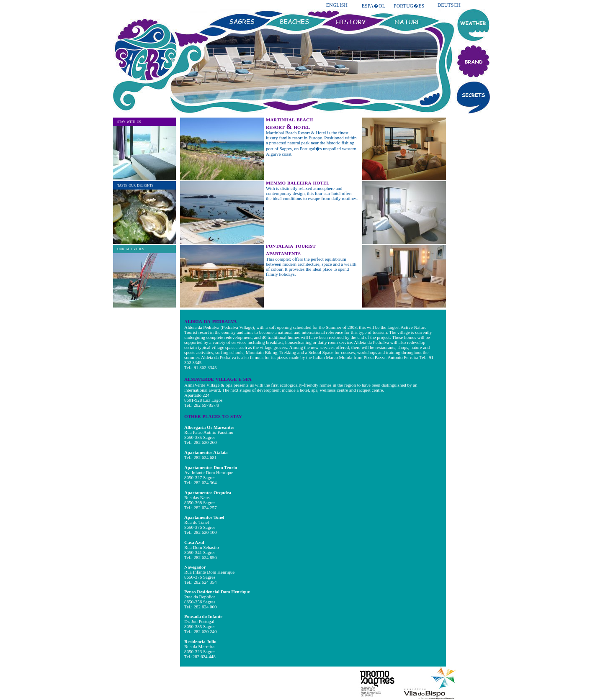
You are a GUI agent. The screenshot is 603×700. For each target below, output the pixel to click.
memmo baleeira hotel (298, 182)
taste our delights (135, 185)
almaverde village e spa (218, 378)
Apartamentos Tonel (204, 517)
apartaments (283, 253)
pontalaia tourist (291, 245)
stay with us (129, 121)
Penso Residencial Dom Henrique (217, 592)
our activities (131, 249)
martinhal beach (289, 119)
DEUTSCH (449, 5)
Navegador (195, 567)
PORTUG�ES (409, 6)
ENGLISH (337, 5)
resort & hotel (288, 127)
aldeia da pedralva (210, 321)
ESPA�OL (374, 6)
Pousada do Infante (203, 616)
